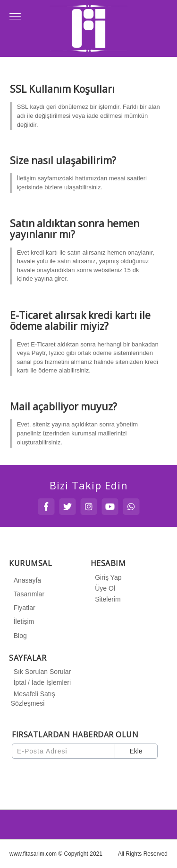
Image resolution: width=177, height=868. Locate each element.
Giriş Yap (107, 577)
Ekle (136, 751)
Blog (19, 636)
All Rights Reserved (143, 854)
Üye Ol (104, 588)
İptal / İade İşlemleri (41, 682)
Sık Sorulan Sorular (41, 672)
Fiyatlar (23, 608)
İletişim (23, 621)
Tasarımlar (28, 594)
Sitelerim (106, 599)
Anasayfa (26, 580)
